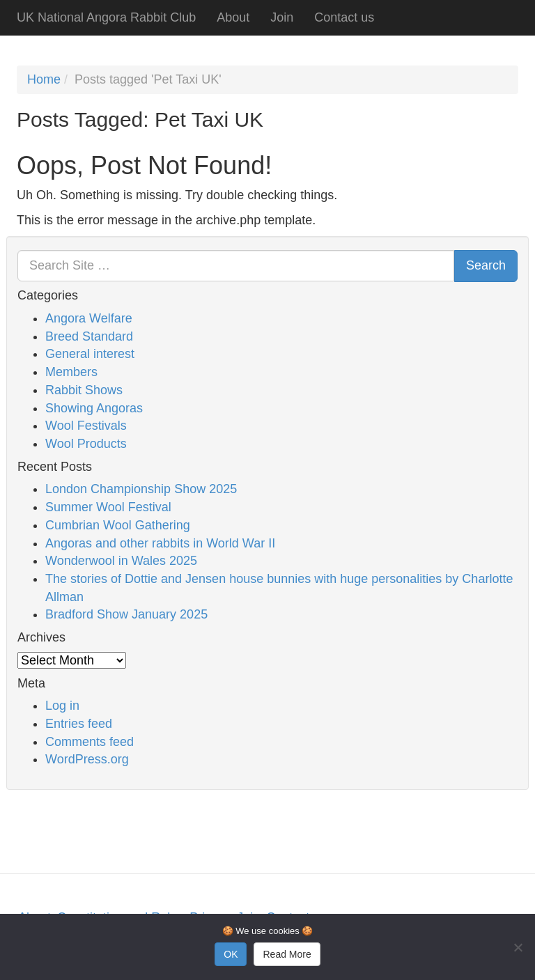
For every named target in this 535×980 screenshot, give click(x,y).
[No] (518, 947)
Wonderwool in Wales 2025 (121, 561)
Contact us (344, 17)
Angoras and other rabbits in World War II (160, 543)
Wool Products (86, 444)
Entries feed (79, 724)
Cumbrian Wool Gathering (118, 525)
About (233, 17)
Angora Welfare (89, 318)
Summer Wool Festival (108, 507)
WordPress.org (87, 759)
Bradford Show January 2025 (126, 614)
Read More (287, 954)
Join (282, 17)
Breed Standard (89, 336)
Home (44, 79)
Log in (62, 706)
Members (71, 372)
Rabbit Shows (84, 390)
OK (231, 954)
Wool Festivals (86, 426)
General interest (90, 354)
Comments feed (90, 742)
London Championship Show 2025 (141, 489)
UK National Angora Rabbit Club (106, 17)
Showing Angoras (94, 408)
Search (486, 265)
